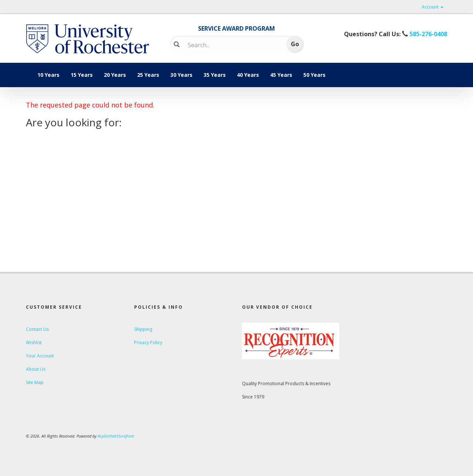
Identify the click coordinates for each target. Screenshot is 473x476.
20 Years (115, 75)
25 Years (148, 75)
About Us (36, 369)
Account (433, 7)
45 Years (281, 75)
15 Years (82, 75)
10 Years (48, 75)
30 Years (181, 75)
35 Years (215, 75)
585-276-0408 (428, 34)
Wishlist (34, 343)
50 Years (314, 75)
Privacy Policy (148, 343)
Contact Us (37, 329)
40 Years (248, 75)
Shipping (143, 329)
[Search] (231, 45)
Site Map (35, 382)
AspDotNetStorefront (116, 436)
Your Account (40, 356)
